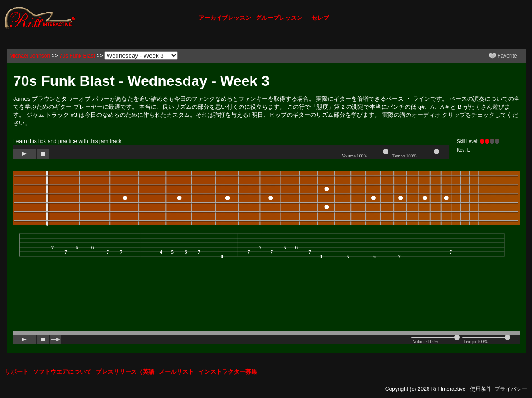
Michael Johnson (30, 56)
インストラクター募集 (228, 372)
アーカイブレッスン (225, 18)
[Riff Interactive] (40, 18)
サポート (17, 372)
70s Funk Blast (77, 56)
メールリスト (176, 372)
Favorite (503, 56)
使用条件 (481, 389)
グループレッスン (279, 18)
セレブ (320, 18)
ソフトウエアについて (62, 372)
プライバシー (511, 389)
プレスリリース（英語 (125, 372)
